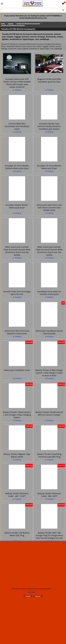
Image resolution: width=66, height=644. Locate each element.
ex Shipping (17, 92)
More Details (32, 592)
